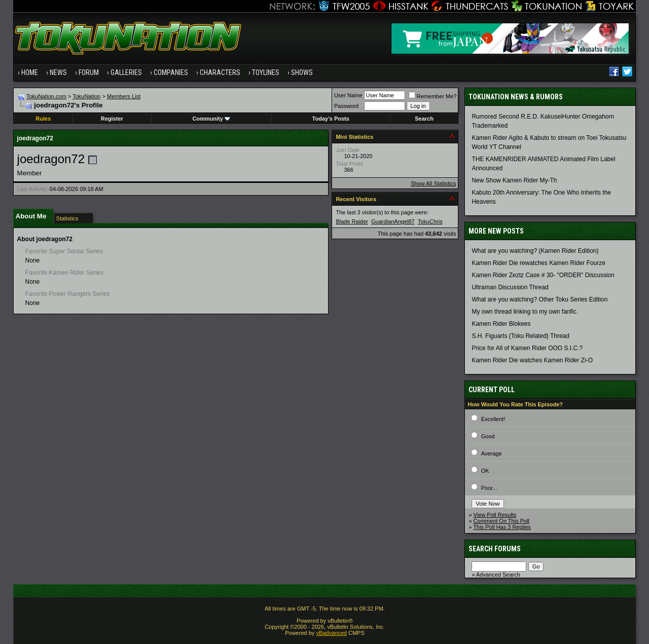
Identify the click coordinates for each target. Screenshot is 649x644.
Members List (124, 96)
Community (211, 119)
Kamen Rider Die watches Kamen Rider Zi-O (532, 360)
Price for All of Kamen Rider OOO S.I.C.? (527, 348)
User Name (348, 95)
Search (424, 119)
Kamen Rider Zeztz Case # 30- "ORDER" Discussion (543, 275)
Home (30, 72)
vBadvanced (331, 633)
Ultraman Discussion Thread (510, 287)
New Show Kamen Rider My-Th (514, 180)
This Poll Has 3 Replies (502, 527)
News (58, 72)
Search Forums (495, 549)
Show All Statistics (433, 183)
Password (346, 106)
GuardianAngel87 (393, 221)
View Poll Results (495, 515)
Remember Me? (433, 96)
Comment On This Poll (501, 521)
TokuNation (86, 96)
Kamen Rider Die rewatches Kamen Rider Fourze (538, 263)
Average (492, 453)
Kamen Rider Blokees (501, 324)
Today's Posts (331, 119)
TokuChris (430, 221)
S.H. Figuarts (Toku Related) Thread (520, 336)
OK (485, 471)
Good (488, 436)
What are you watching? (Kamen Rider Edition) (535, 251)
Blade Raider (352, 221)
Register (112, 119)
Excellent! (493, 419)
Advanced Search (498, 575)
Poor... (489, 488)
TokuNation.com (46, 96)
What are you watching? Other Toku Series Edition (539, 299)
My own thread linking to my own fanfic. (525, 312)
